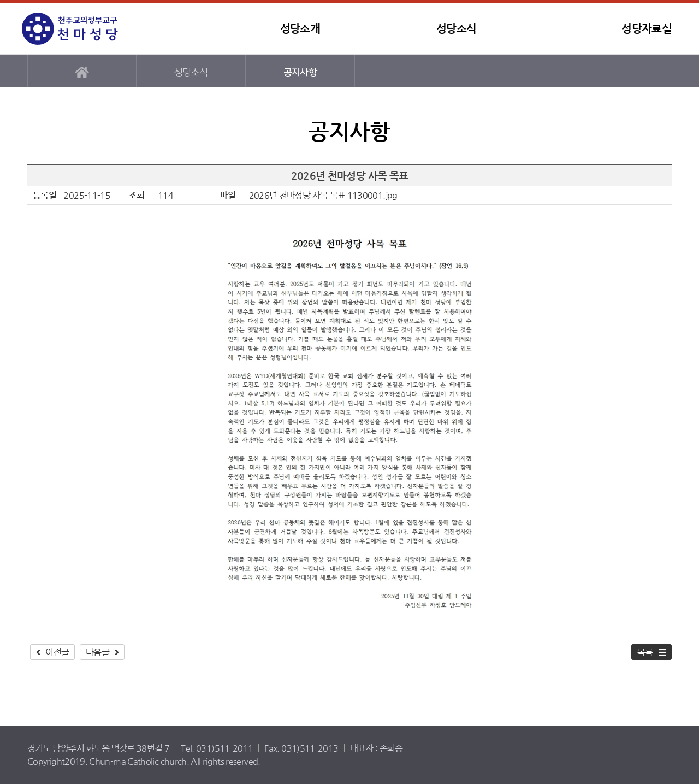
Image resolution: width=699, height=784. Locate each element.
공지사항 (300, 72)
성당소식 (456, 29)
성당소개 (300, 29)
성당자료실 (647, 29)
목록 (645, 652)
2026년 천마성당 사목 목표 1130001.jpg (323, 195)
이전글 (57, 652)
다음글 (97, 652)
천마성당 (90, 29)
